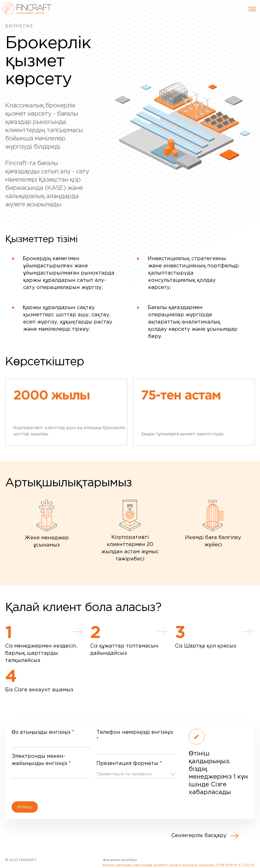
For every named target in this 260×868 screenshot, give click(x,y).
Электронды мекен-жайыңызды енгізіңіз (41, 760)
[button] (136, 773)
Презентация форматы (129, 763)
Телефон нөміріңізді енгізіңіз (135, 736)
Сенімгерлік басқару (205, 836)
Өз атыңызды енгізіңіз (43, 732)
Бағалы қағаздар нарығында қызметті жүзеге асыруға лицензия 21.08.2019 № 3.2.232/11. (179, 865)
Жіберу (25, 807)
